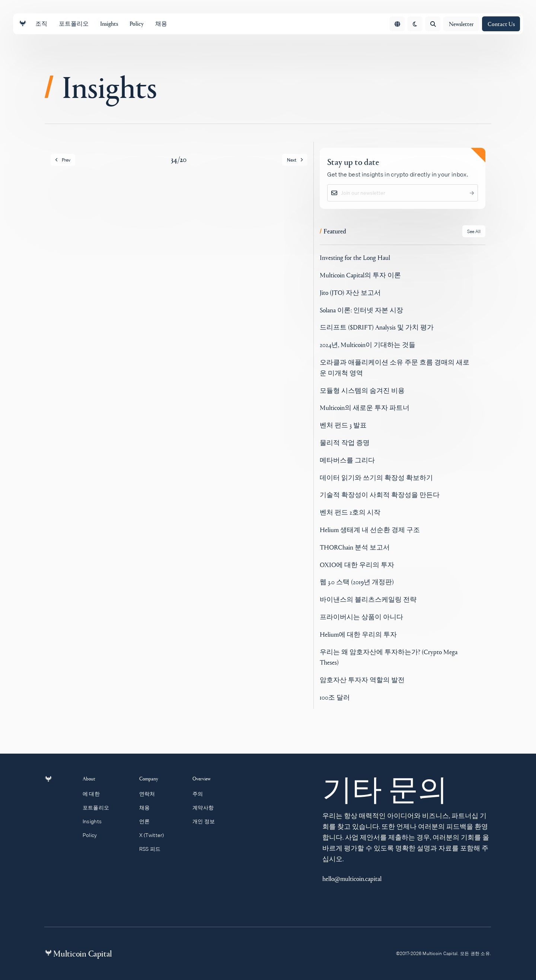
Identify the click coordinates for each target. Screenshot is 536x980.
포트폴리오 (100, 808)
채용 (148, 808)
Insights (96, 821)
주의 (201, 794)
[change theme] (415, 24)
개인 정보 (207, 821)
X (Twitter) (155, 835)
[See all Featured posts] (474, 231)
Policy (94, 835)
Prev (63, 160)
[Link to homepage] (23, 24)
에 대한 (95, 794)
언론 (148, 821)
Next (295, 160)
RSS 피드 (153, 849)
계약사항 (207, 808)
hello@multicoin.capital (352, 879)
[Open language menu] (397, 24)
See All (474, 231)
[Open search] (433, 24)
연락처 (151, 794)
